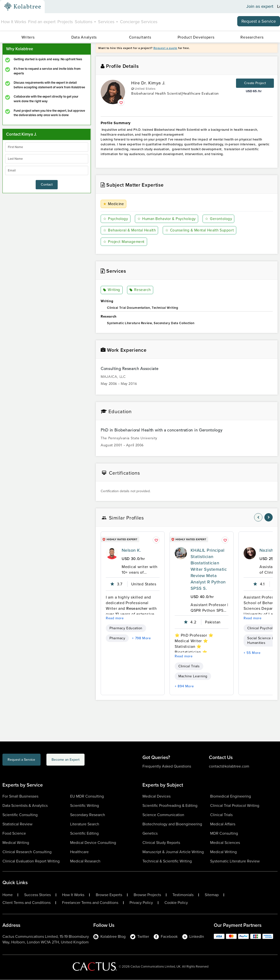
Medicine (114, 204)
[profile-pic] (112, 553)
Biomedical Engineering (231, 796)
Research (140, 290)
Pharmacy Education (126, 628)
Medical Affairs (223, 824)
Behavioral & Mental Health (130, 230)
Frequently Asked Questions (167, 766)
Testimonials (183, 895)
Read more (115, 618)
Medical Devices (156, 796)
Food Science (14, 834)
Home (8, 895)
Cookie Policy (176, 903)
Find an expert (42, 22)
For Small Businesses (20, 796)
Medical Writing (16, 843)
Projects (65, 22)
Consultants (140, 37)
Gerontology (221, 219)
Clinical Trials (189, 666)
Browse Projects (147, 895)
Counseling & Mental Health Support (202, 230)
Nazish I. (268, 550)
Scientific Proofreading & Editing (170, 806)
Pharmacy (117, 638)
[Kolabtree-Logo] (22, 7)
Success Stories (38, 895)
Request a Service (259, 21)
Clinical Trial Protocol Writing (235, 806)
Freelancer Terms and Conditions (90, 903)
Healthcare (79, 852)
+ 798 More (141, 638)
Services (108, 22)
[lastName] (47, 159)
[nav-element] (258, 518)
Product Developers (196, 37)
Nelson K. (131, 550)
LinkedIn (193, 937)
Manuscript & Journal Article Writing (173, 852)
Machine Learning (193, 676)
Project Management (124, 242)
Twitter (140, 937)
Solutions (85, 22)
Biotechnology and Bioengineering (172, 824)
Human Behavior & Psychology (168, 219)
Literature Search (85, 824)
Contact (47, 185)
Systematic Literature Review (235, 861)
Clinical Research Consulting (27, 852)
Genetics (150, 834)
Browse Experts (109, 895)
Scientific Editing (84, 834)
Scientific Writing (85, 806)
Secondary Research (88, 815)
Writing (112, 290)
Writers (28, 37)
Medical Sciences (225, 843)
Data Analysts (84, 37)
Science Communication (163, 815)
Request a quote (165, 48)
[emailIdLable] (47, 170)
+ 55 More (252, 653)
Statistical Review (17, 824)
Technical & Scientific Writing (167, 861)
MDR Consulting (224, 834)
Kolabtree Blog (109, 937)
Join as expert (260, 7)
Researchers (252, 37)
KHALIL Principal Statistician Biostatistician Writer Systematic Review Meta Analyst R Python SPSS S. (209, 570)
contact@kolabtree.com (229, 766)
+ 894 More (184, 686)
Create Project (255, 83)
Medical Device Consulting (93, 843)
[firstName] (47, 147)
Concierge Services (139, 22)
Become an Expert (89, 761)
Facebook (166, 937)
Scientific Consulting (20, 815)
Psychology (116, 219)
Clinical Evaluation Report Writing (31, 861)
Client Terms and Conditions (27, 903)
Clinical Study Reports (161, 843)
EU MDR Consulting (87, 796)
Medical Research (85, 861)
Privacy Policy (141, 903)
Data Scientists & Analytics (25, 806)
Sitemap (212, 895)
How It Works (14, 22)
